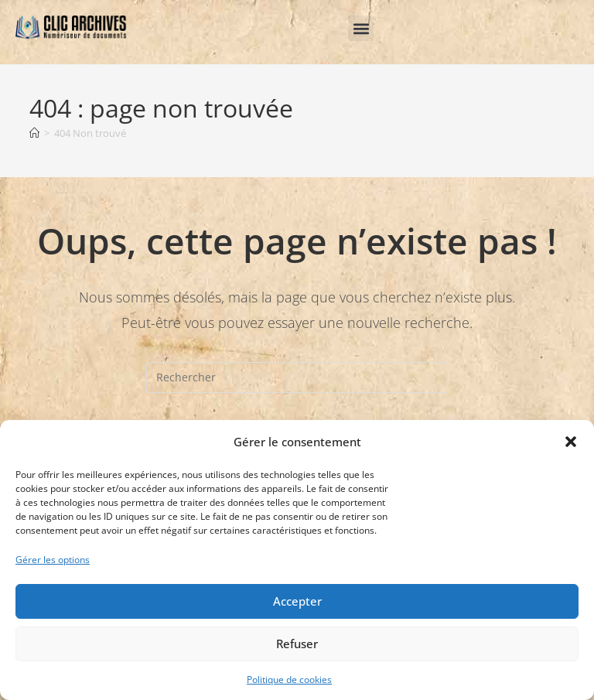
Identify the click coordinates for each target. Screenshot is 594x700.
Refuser (297, 644)
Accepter (297, 601)
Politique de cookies (289, 680)
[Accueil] (34, 133)
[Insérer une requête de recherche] (297, 377)
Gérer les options (53, 560)
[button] (571, 442)
